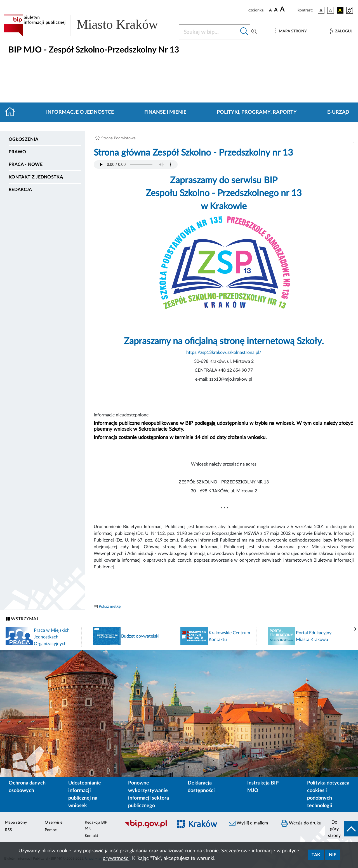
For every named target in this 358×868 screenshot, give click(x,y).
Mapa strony (16, 822)
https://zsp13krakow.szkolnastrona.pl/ (224, 352)
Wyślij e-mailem (248, 823)
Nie (333, 855)
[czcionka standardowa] (270, 10)
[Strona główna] (12, 112)
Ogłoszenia (23, 139)
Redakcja (20, 190)
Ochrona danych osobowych (27, 787)
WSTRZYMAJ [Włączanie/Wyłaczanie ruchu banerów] (22, 619)
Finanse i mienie (165, 112)
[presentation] (355, 629)
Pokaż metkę (110, 607)
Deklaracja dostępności (201, 787)
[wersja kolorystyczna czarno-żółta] (340, 10)
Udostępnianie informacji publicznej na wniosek (85, 794)
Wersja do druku (301, 823)
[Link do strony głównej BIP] (88, 25)
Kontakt (91, 836)
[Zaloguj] (341, 31)
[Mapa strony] (291, 31)
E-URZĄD (338, 112)
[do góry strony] (341, 829)
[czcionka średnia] (276, 10)
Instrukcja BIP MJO (263, 787)
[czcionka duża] (288, 9)
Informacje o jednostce (80, 112)
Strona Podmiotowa (118, 138)
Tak (316, 855)
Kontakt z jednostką (36, 177)
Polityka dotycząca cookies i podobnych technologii (328, 794)
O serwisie (54, 822)
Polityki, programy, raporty (257, 112)
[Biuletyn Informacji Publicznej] (146, 827)
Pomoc (51, 830)
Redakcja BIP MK (96, 825)
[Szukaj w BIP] (209, 32)
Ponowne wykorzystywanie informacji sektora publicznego (149, 794)
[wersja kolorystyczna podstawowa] (321, 10)
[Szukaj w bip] (244, 32)
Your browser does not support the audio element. (136, 164)
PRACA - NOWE (26, 164)
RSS (9, 830)
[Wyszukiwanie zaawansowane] (254, 32)
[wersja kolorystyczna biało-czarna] (331, 10)
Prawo (17, 152)
